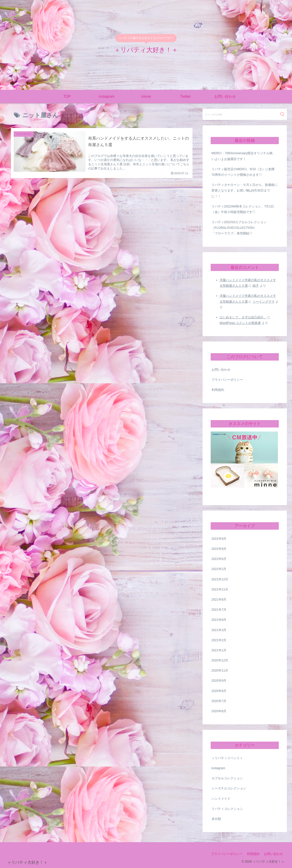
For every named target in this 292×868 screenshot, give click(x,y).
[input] (245, 114)
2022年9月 (219, 539)
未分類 (216, 819)
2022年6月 (219, 559)
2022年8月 (219, 549)
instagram (218, 768)
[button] (282, 114)
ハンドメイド (221, 799)
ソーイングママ (264, 302)
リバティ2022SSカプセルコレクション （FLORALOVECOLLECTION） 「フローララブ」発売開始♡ (245, 228)
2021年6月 (219, 620)
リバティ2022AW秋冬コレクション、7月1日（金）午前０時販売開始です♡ (243, 209)
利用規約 (218, 390)
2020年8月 (219, 691)
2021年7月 (219, 610)
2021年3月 (219, 630)
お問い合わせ (221, 370)
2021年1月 (219, 650)
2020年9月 (219, 681)
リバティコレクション (227, 809)
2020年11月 (220, 670)
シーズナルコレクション (229, 788)
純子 (256, 286)
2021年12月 (220, 579)
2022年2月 (219, 569)
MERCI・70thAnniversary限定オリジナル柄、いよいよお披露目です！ (244, 156)
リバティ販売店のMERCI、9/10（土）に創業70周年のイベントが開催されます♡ (243, 172)
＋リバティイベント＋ (227, 758)
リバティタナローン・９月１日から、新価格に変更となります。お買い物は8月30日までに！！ (244, 190)
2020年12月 (220, 660)
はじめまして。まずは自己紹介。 (243, 317)
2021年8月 (219, 599)
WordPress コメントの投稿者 (240, 323)
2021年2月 (219, 640)
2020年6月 (219, 711)
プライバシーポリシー (227, 380)
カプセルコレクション (227, 778)
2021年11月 (220, 589)
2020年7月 (219, 701)
